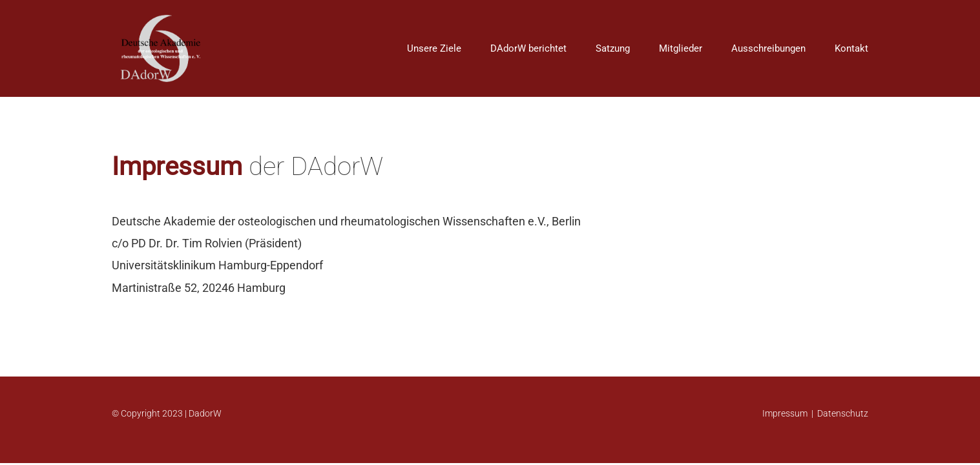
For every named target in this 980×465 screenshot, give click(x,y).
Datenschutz (843, 413)
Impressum (785, 413)
